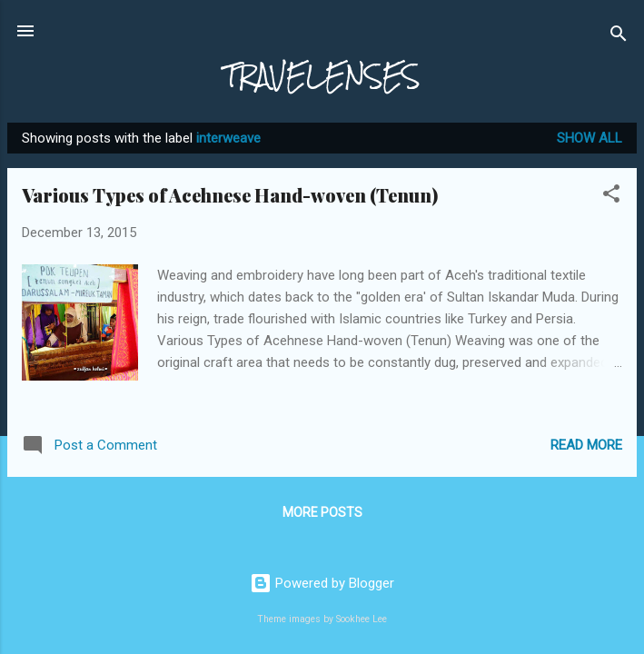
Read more (586, 445)
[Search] (619, 37)
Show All (590, 138)
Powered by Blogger (322, 583)
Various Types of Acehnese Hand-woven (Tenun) (230, 195)
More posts (322, 512)
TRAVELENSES (322, 76)
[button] (611, 197)
